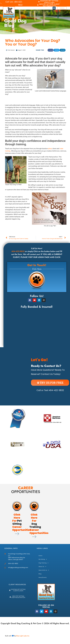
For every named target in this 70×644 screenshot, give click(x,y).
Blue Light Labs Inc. (23, 636)
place (50, 149)
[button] (54, 8)
